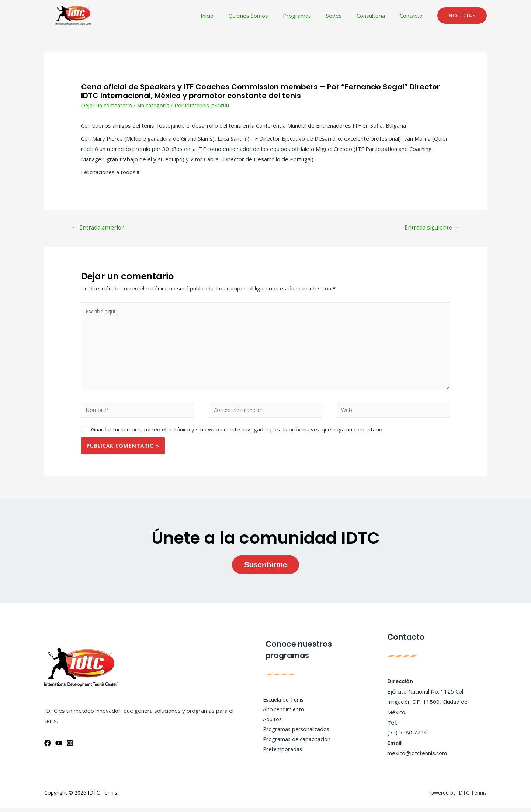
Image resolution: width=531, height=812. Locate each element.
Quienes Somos (265, 16)
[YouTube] (59, 747)
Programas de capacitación (294, 744)
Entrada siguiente (431, 228)
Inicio (227, 16)
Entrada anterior (99, 228)
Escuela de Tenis (281, 703)
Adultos (270, 723)
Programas (310, 16)
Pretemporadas (280, 754)
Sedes (343, 16)
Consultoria (376, 16)
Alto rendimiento (281, 713)
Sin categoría (154, 105)
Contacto (413, 16)
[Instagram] (70, 747)
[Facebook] (48, 747)
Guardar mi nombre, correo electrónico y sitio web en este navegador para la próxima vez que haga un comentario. (237, 434)
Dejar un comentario (107, 105)
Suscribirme (265, 569)
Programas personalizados (294, 734)
